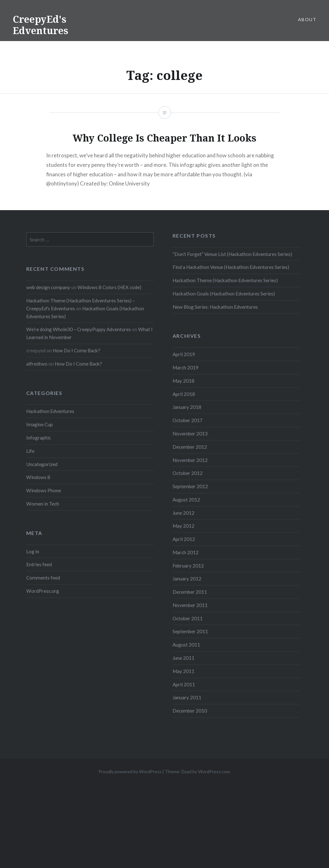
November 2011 (190, 605)
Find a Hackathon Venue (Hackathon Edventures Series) (231, 267)
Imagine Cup (40, 424)
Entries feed (39, 564)
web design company (48, 287)
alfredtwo (37, 364)
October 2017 (188, 420)
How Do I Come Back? (76, 350)
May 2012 (183, 526)
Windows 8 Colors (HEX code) (109, 287)
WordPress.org (43, 591)
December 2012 (190, 447)
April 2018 (184, 394)
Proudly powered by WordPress (130, 771)
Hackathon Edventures (50, 411)
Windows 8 (38, 477)
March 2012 (186, 552)
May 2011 (183, 671)
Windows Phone (44, 490)
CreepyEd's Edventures (40, 25)
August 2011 (186, 645)
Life (30, 451)
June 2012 (183, 513)
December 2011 (190, 592)
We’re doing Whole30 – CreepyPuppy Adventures (79, 329)
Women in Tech (43, 504)
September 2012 (190, 486)
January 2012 (187, 579)
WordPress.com (214, 771)
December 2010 (190, 711)
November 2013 (190, 434)
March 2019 (186, 367)
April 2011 (184, 684)
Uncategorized (42, 464)
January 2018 (187, 407)
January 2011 (187, 697)
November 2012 (190, 460)
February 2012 (188, 566)
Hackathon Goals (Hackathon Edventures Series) (224, 294)
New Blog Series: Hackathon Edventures (215, 307)
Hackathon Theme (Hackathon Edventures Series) (225, 280)
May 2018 (183, 381)
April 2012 (184, 539)
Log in (33, 551)
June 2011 (183, 658)
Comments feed (43, 578)
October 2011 (188, 618)
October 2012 (188, 473)
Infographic (39, 438)
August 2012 (186, 500)
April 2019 (184, 354)
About (307, 19)
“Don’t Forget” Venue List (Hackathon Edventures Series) (232, 254)
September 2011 (190, 631)
